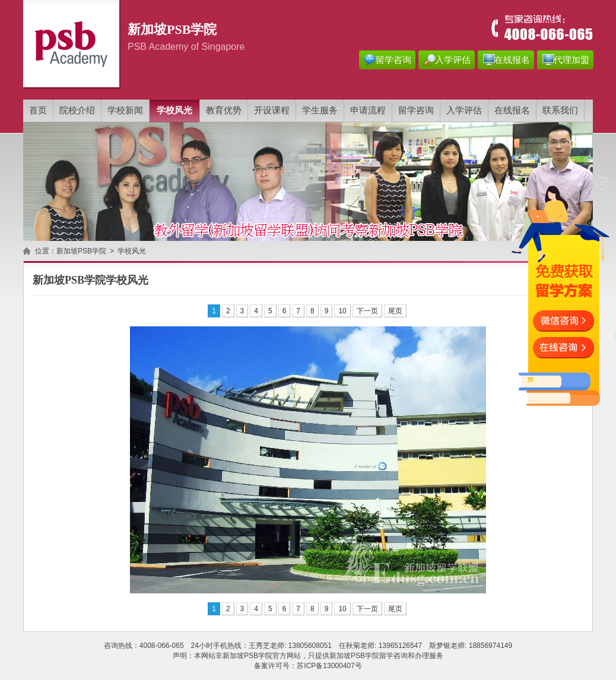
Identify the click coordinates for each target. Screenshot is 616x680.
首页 (38, 110)
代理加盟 (571, 60)
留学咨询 (393, 60)
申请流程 (368, 110)
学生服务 (320, 110)
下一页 (367, 311)
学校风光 (174, 110)
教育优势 (224, 110)
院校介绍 (77, 110)
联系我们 (560, 110)
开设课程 (272, 110)
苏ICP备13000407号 (329, 666)
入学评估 (453, 60)
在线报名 (512, 60)
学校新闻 (125, 110)
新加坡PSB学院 (81, 251)
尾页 (395, 311)
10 (342, 311)
